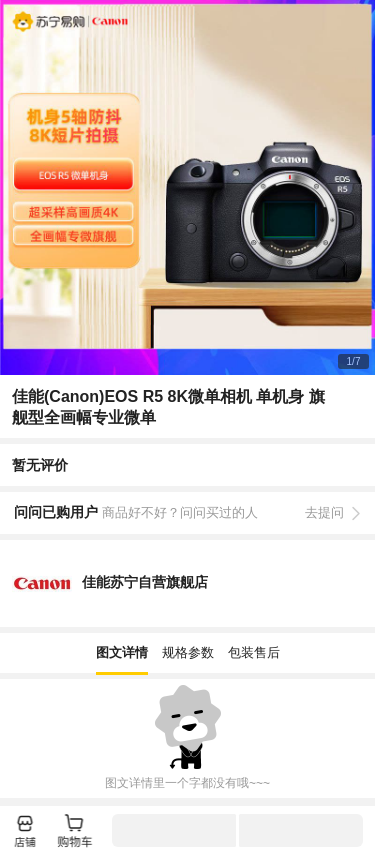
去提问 (324, 512)
